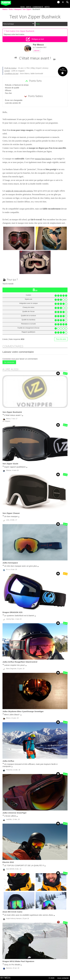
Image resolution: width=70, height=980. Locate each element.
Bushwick (36, 9)
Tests (11, 9)
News (23, 7)
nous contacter (63, 978)
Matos (29, 7)
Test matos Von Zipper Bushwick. (20, 31)
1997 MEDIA (6, 978)
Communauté (38, 7)
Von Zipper (27, 9)
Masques (18, 9)
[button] (63, 2)
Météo (47, 7)
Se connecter (9, 362)
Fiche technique (19, 24)
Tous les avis (61, 339)
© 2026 (52, 978)
